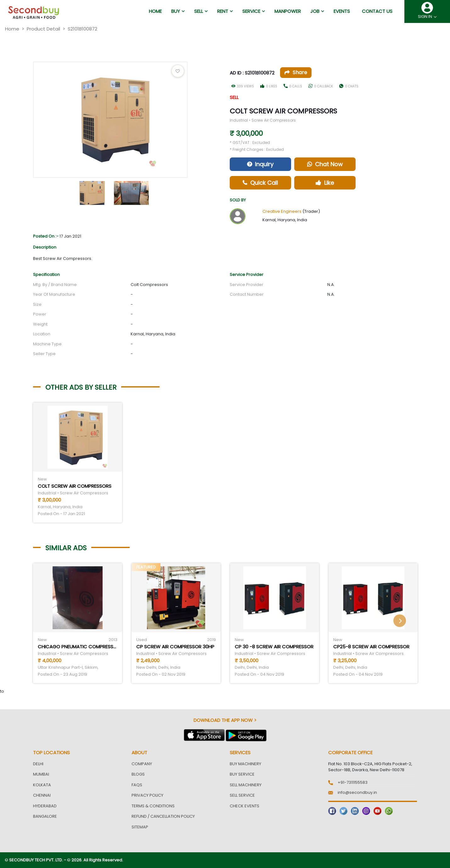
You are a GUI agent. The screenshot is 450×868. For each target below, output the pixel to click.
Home (12, 29)
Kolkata (42, 785)
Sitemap (140, 827)
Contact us (377, 11)
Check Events (245, 806)
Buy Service (242, 774)
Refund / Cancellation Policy (163, 816)
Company (142, 764)
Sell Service (242, 795)
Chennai (42, 795)
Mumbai (41, 774)
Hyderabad (45, 806)
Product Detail (43, 29)
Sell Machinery (246, 785)
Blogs (138, 774)
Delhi (38, 764)
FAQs (137, 785)
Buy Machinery (245, 764)
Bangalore (45, 816)
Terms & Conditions (153, 806)
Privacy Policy (147, 795)
